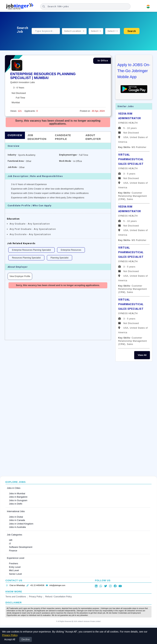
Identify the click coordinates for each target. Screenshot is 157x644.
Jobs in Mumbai (17, 493)
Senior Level (15, 574)
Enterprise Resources (71, 250)
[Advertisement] (134, 418)
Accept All (10, 639)
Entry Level (15, 567)
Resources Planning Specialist (26, 258)
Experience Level (16, 558)
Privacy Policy (36, 597)
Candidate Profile (63, 137)
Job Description (37, 137)
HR (11, 540)
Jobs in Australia (17, 527)
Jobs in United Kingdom (21, 524)
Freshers (14, 563)
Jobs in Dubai (16, 517)
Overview (15, 135)
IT (10, 544)
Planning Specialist (59, 258)
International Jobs (16, 511)
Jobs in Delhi (16, 504)
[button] (74, 31)
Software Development (21, 547)
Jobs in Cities (14, 488)
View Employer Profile (20, 276)
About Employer (93, 137)
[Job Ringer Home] (22, 7)
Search (132, 31)
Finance (13, 551)
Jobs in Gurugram (18, 500)
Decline (26, 639)
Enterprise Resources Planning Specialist (31, 250)
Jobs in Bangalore (18, 497)
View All (142, 355)
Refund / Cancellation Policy (59, 597)
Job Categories (14, 535)
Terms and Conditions (16, 597)
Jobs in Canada (17, 520)
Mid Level (14, 570)
